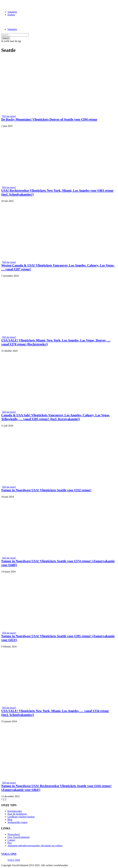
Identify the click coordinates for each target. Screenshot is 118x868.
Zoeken (11, 15)
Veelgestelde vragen (17, 822)
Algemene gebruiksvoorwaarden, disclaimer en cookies (35, 846)
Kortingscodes (15, 811)
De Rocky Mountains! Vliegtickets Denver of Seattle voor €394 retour (49, 119)
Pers (10, 843)
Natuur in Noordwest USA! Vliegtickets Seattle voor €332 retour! (46, 490)
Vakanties (12, 12)
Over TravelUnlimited (18, 837)
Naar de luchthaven (17, 814)
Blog (10, 819)
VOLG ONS (9, 854)
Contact (11, 840)
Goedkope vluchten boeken (21, 817)
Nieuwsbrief (14, 834)
